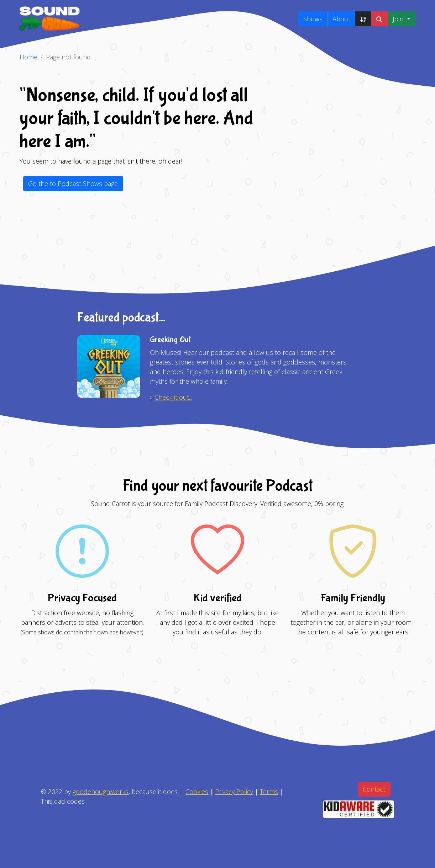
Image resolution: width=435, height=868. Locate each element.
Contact (374, 789)
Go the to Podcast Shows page (73, 183)
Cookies (197, 792)
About (341, 19)
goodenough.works (101, 792)
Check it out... (173, 397)
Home (28, 57)
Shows (313, 19)
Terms (269, 792)
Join (399, 19)
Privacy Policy (234, 792)
